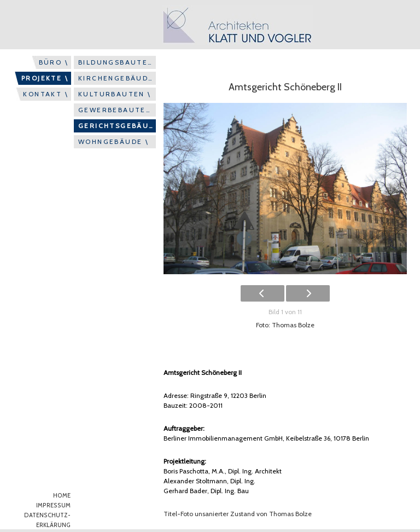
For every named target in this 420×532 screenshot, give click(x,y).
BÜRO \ (54, 62)
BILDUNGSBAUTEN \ (117, 62)
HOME (62, 496)
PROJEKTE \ (45, 78)
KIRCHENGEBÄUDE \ (117, 78)
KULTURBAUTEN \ (115, 94)
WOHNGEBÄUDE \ (113, 141)
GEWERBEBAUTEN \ (117, 110)
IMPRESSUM (53, 505)
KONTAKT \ (46, 94)
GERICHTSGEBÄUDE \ (117, 126)
